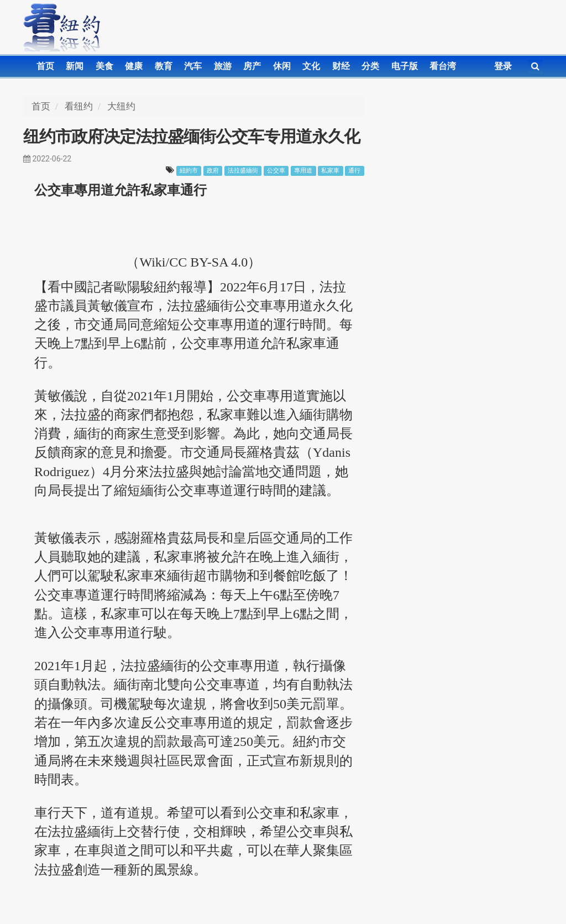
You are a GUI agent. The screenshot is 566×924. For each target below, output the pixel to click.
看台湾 (443, 66)
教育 (164, 66)
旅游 (223, 66)
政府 (213, 171)
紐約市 (189, 171)
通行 (354, 171)
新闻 (75, 66)
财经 (341, 66)
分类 (370, 66)
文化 (311, 66)
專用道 (303, 171)
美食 (104, 66)
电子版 (405, 66)
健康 (134, 66)
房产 (252, 66)
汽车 (193, 66)
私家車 (330, 171)
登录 (503, 66)
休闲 (282, 66)
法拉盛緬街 (243, 171)
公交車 (276, 171)
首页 (45, 66)
